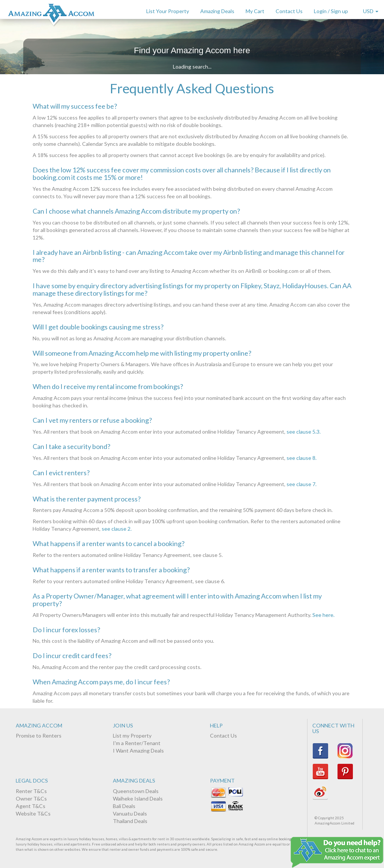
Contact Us (289, 11)
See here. (323, 615)
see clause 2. (117, 529)
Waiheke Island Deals (138, 798)
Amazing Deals (217, 11)
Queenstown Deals (136, 791)
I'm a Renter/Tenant (137, 743)
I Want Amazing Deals (138, 751)
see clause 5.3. (304, 432)
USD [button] (371, 11)
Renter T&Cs (31, 791)
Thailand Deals (130, 821)
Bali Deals (124, 806)
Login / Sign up (331, 11)
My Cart (255, 11)
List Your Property (168, 11)
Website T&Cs (33, 813)
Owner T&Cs (31, 798)
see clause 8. (301, 458)
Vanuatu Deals (130, 813)
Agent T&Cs (31, 806)
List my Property (132, 736)
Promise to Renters (39, 736)
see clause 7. (301, 484)
